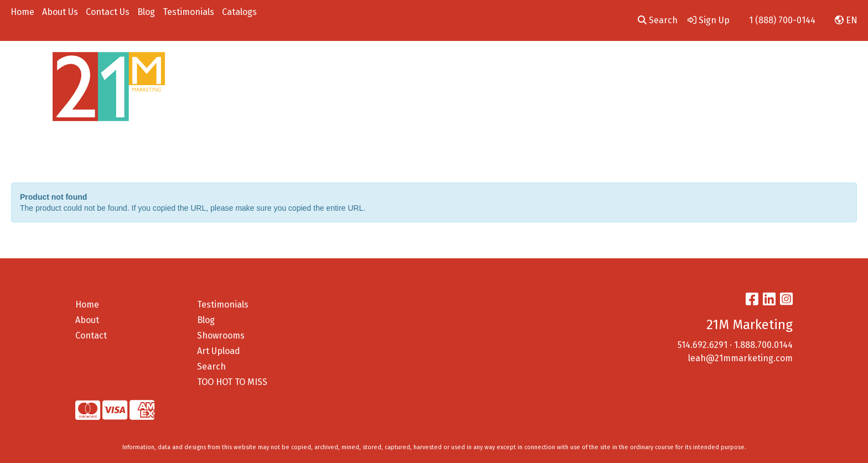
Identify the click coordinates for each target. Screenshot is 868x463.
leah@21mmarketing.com (740, 358)
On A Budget (712, 65)
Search (658, 20)
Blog (146, 12)
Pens (588, 65)
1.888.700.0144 (763, 345)
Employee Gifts (647, 65)
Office (510, 65)
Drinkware (459, 65)
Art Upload (219, 351)
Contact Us (108, 12)
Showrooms (221, 335)
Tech (550, 65)
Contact (91, 335)
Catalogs (239, 12)
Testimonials (188, 12)
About (87, 320)
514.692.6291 (702, 345)
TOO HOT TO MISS (232, 382)
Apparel (365, 65)
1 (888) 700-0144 (782, 20)
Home (22, 12)
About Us (60, 12)
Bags (409, 65)
